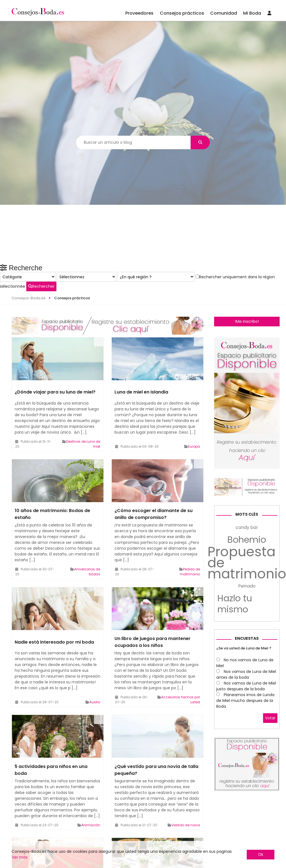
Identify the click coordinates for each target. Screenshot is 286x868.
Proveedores (139, 13)
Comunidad (224, 13)
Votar (270, 798)
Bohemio (247, 620)
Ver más (20, 857)
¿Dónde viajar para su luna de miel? (55, 365)
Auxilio (95, 675)
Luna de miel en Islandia (141, 365)
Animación (91, 797)
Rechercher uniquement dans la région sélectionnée (243, 381)
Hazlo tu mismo (235, 684)
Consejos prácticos (182, 13)
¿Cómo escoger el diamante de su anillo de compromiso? (154, 487)
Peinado (247, 666)
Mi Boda (252, 13)
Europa (194, 419)
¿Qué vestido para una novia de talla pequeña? (156, 742)
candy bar (247, 608)
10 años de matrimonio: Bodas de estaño (52, 487)
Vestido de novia (186, 797)
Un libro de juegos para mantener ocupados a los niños (153, 615)
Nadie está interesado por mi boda (54, 614)
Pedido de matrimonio (190, 544)
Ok (261, 854)
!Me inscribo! (247, 294)
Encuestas (247, 718)
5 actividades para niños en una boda (51, 742)
